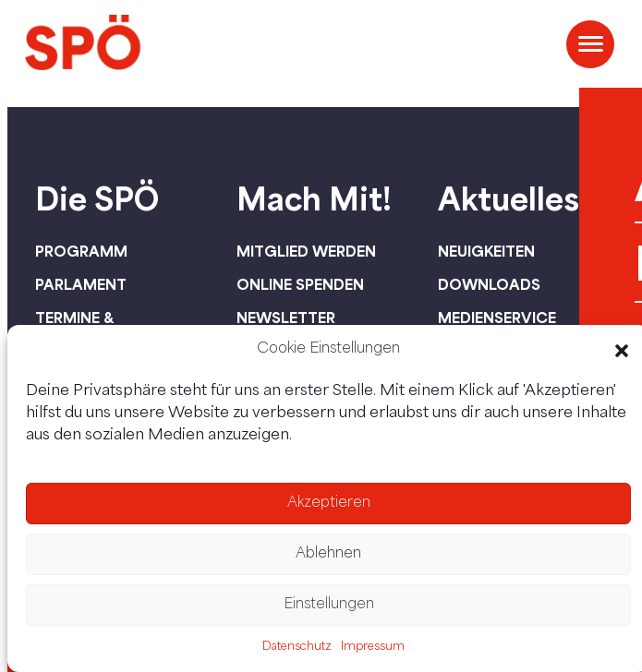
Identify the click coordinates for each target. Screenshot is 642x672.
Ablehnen (328, 554)
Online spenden (300, 284)
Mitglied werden (306, 251)
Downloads (489, 284)
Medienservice (497, 318)
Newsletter (286, 318)
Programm (81, 251)
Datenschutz (297, 647)
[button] (622, 351)
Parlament (81, 284)
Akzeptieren (329, 504)
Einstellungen (329, 605)
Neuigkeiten (486, 251)
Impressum (373, 647)
